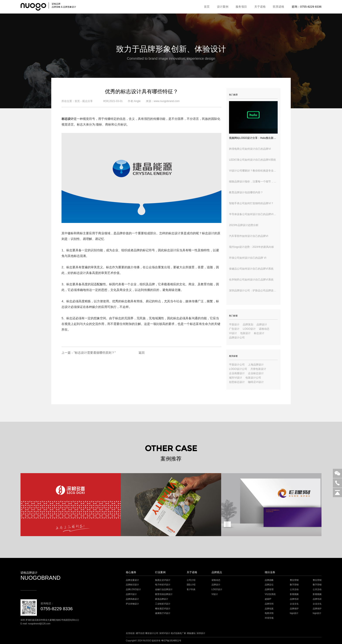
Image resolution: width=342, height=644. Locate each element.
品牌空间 (269, 604)
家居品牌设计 (162, 599)
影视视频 (294, 594)
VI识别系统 (270, 594)
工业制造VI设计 (163, 604)
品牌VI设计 (131, 594)
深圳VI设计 (165, 633)
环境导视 (269, 618)
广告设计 (234, 329)
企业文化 (294, 604)
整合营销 (294, 580)
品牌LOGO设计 (133, 589)
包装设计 (245, 333)
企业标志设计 (256, 373)
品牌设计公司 (237, 338)
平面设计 (234, 325)
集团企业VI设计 (163, 580)
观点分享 (87, 101)
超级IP (268, 599)
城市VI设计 (235, 378)
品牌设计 (262, 325)
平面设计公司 (237, 365)
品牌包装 (269, 609)
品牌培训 (294, 599)
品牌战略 (269, 580)
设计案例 (223, 7)
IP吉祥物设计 (132, 604)
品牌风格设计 (132, 599)
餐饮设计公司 (152, 633)
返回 (142, 353)
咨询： (307, 7)
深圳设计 (201, 633)
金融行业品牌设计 (164, 589)
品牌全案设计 (132, 580)
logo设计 (294, 613)
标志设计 (170, 250)
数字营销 (294, 585)
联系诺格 (279, 7)
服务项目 (241, 7)
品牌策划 (248, 325)
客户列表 (191, 589)
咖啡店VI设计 (256, 382)
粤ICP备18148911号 (171, 641)
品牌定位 (269, 585)
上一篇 (89, 353)
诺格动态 (264, 329)
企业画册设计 (237, 373)
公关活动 (294, 589)
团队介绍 (191, 585)
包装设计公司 (253, 378)
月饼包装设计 (258, 369)
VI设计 (233, 333)
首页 (207, 7)
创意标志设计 (237, 382)
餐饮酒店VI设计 (163, 609)
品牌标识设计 (132, 585)
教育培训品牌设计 (164, 594)
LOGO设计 (249, 329)
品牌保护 (294, 609)
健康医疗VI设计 (163, 613)
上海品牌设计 (256, 365)
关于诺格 (260, 7)
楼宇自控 (140, 633)
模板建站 (191, 633)
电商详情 (269, 613)
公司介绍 (191, 580)
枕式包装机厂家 (178, 633)
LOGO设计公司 (238, 369)
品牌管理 (269, 589)
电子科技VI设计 (163, 585)
